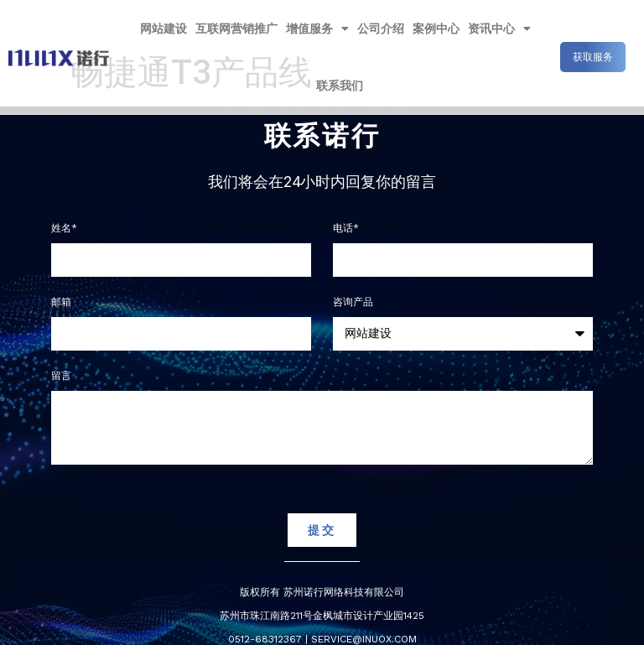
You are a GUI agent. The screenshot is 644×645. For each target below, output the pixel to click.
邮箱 (61, 302)
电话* (346, 229)
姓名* (64, 229)
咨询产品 (353, 302)
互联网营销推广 (236, 29)
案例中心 (436, 29)
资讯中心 (499, 29)
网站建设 (164, 29)
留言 (61, 376)
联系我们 (340, 86)
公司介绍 (381, 29)
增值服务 (317, 29)
